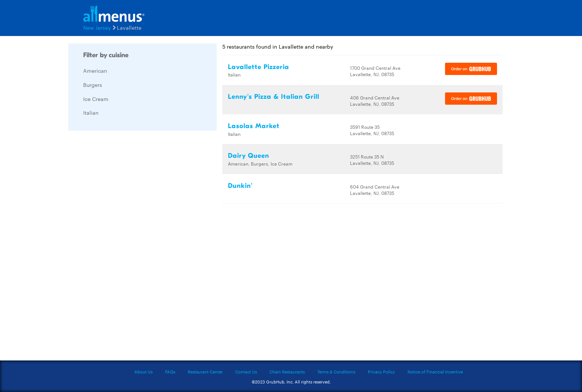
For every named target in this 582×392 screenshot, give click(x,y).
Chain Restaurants (287, 372)
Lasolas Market (254, 126)
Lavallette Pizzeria (259, 67)
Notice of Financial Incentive (435, 372)
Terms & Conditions (336, 372)
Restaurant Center (205, 372)
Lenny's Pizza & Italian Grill (274, 97)
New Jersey (97, 27)
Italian (91, 112)
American (95, 71)
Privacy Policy (381, 372)
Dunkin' (240, 186)
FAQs (170, 372)
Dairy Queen (249, 156)
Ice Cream (96, 99)
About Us (143, 372)
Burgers (93, 85)
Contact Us (246, 372)
